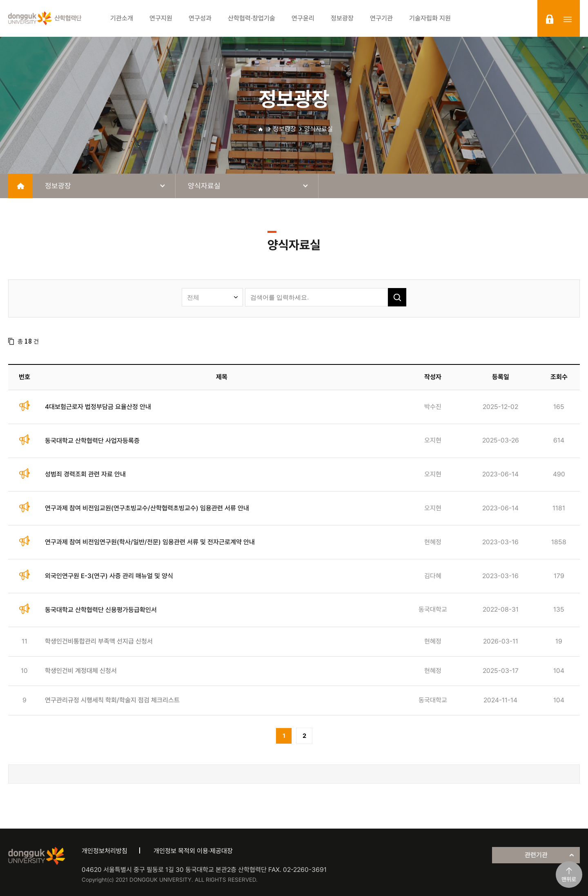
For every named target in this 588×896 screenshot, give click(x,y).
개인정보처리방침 (105, 851)
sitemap (568, 19)
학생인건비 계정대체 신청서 (81, 671)
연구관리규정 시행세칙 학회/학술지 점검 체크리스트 (112, 700)
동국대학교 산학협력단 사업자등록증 (92, 441)
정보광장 (285, 129)
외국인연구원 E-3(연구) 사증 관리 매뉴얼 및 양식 (109, 576)
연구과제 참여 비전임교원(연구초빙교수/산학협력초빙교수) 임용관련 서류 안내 (147, 508)
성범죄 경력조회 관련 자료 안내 (85, 474)
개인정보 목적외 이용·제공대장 (193, 851)
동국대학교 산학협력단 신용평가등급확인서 (101, 610)
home (20, 186)
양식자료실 (318, 129)
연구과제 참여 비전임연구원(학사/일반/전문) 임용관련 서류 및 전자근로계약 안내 (150, 542)
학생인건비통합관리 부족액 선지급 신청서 (99, 641)
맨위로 (569, 879)
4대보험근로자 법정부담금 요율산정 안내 (98, 407)
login (550, 19)
